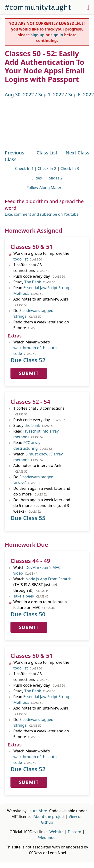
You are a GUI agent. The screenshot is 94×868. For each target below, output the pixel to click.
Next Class (77, 153)
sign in (57, 35)
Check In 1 (24, 168)
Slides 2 (56, 178)
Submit (29, 373)
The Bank (33, 282)
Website (57, 832)
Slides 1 (38, 178)
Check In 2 (47, 168)
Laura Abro (37, 811)
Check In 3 (70, 168)
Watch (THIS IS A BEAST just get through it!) (42, 585)
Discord (75, 832)
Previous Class (15, 156)
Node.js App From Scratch (48, 579)
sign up (38, 35)
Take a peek (24, 596)
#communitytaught (38, 7)
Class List (47, 153)
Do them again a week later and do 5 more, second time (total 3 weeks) (42, 505)
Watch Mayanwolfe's (35, 348)
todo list (21, 259)
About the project (49, 817)
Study (34, 282)
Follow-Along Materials (47, 188)
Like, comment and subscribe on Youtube (42, 214)
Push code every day (39, 276)
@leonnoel (47, 837)
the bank (32, 425)
